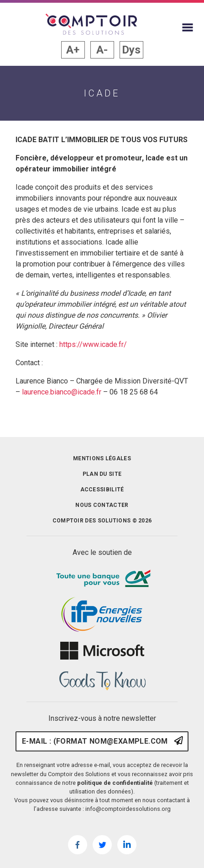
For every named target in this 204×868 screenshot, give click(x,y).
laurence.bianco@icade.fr (63, 392)
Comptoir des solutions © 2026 (102, 521)
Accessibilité (102, 490)
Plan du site (102, 474)
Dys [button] (131, 50)
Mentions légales (102, 458)
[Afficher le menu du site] (188, 27)
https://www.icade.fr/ (93, 344)
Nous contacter (102, 505)
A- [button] (102, 50)
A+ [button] (73, 50)
